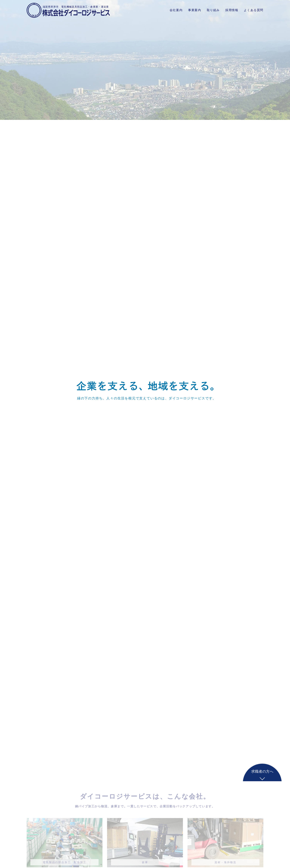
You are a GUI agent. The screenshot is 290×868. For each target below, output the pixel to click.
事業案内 (195, 10)
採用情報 (232, 10)
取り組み (213, 10)
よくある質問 (254, 10)
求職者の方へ (262, 771)
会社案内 (176, 10)
